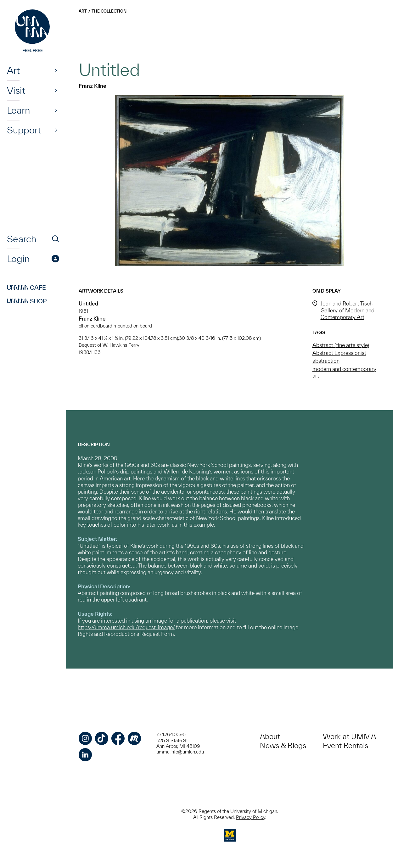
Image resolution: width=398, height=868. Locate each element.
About (270, 736)
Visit (16, 90)
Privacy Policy (251, 817)
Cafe (26, 288)
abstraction (326, 361)
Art (13, 70)
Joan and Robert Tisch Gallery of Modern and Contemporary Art (348, 310)
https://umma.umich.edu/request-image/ (126, 627)
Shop (27, 301)
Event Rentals (345, 745)
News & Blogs (283, 745)
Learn (18, 110)
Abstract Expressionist (339, 353)
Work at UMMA (349, 736)
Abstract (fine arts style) (341, 345)
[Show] (56, 70)
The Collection (109, 11)
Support (24, 130)
